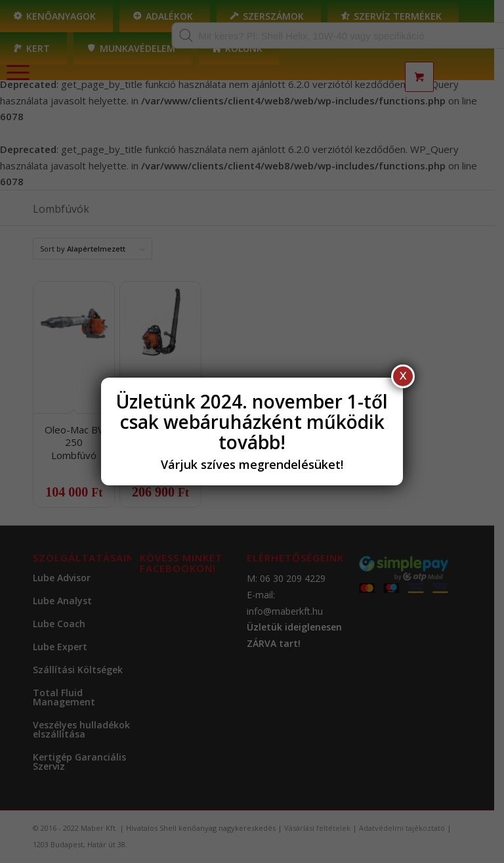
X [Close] (403, 376)
